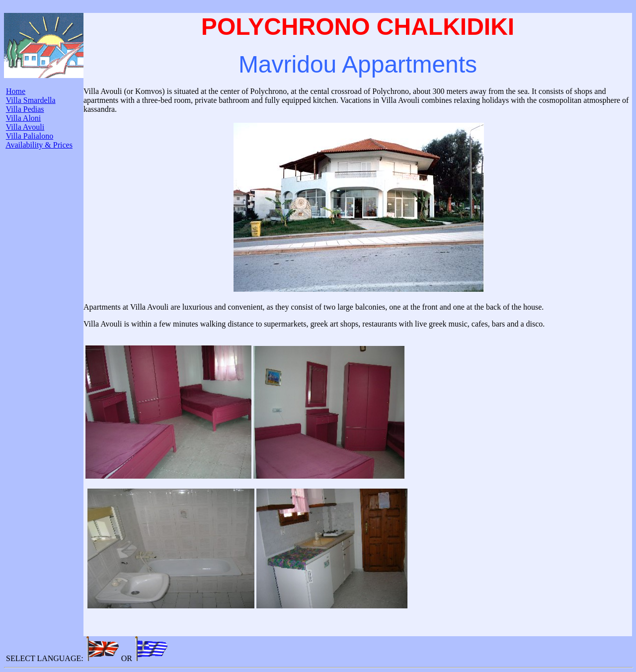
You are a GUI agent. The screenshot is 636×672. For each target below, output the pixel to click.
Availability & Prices (39, 145)
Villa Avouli (25, 127)
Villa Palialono (30, 136)
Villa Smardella (31, 100)
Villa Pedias (25, 109)
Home (16, 91)
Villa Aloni (24, 118)
